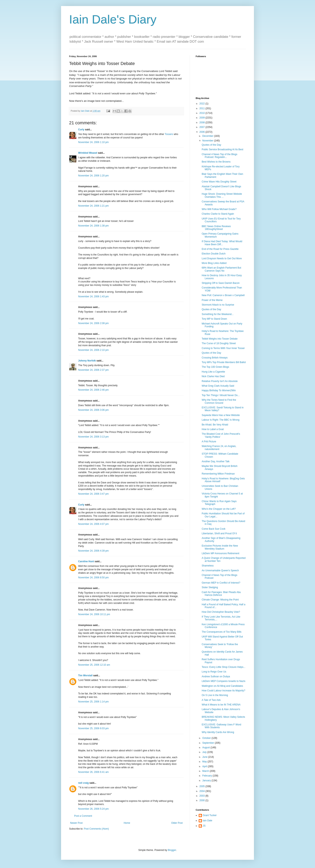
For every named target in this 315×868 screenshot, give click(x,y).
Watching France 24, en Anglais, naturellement (219, 448)
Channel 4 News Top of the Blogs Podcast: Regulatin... (219, 156)
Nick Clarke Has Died (213, 376)
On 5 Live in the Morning (215, 695)
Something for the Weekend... (218, 314)
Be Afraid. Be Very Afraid (215, 425)
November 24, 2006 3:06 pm (93, 410)
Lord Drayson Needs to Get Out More (222, 258)
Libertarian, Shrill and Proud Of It (219, 533)
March (206, 771)
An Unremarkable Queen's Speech (220, 570)
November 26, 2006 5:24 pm (93, 809)
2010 (202, 113)
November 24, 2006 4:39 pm (93, 551)
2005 (202, 786)
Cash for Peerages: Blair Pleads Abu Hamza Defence (221, 594)
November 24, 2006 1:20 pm (93, 176)
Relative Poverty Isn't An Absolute (220, 381)
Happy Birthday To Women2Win (219, 390)
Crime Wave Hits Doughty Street (219, 182)
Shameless (208, 566)
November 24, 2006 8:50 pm (93, 578)
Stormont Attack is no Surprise (218, 305)
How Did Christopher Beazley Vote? (221, 612)
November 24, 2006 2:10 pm (93, 350)
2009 (202, 118)
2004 (202, 791)
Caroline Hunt (86, 561)
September (209, 743)
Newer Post (76, 823)
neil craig (83, 783)
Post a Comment (83, 816)
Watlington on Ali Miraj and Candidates (222, 686)
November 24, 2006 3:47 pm (93, 494)
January (207, 780)
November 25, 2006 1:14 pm (93, 702)
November (208, 141)
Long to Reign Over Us (214, 672)
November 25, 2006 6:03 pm (93, 728)
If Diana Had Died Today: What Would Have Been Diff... (222, 243)
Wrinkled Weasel (88, 153)
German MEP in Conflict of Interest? (221, 583)
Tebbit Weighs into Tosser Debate (220, 339)
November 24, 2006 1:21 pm (93, 206)
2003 (202, 796)
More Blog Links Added (214, 263)
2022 (202, 104)
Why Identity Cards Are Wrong (218, 732)
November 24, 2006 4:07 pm (93, 524)
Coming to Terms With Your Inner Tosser (223, 348)
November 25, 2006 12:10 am (94, 665)
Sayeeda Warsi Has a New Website (221, 415)
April (205, 766)
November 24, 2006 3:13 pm (93, 437)
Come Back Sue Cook (214, 529)
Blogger (172, 850)
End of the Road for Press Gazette (220, 249)
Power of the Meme (212, 300)
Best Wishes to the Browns (216, 162)
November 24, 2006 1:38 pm (93, 226)
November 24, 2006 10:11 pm (94, 614)
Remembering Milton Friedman (218, 474)
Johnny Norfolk (87, 361)
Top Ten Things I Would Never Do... (221, 395)
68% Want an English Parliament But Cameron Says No (221, 269)
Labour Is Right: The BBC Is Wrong (221, 420)
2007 (202, 127)
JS (204, 826)
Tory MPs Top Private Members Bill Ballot (224, 362)
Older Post (177, 823)
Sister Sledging (210, 587)
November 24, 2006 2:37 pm (93, 370)
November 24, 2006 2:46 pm (93, 390)
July (205, 752)
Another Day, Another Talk (216, 461)
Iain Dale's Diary (113, 19)
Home (127, 823)
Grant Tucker (210, 815)
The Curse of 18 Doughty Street (219, 343)
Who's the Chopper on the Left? (219, 509)
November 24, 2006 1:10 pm (93, 142)
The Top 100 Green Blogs (215, 367)
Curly (81, 130)
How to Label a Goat (213, 429)
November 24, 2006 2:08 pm (93, 323)
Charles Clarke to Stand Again (218, 214)
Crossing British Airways (215, 358)
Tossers (169, 134)
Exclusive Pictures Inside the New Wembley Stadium (220, 547)
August (206, 748)
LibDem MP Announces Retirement (220, 553)
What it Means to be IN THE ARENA (221, 705)
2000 (202, 800)
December (208, 136)
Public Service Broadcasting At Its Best (222, 149)
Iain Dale (207, 821)
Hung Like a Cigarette (213, 372)
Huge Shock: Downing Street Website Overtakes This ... (222, 195)
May (205, 762)
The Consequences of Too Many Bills (222, 632)
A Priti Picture (209, 442)
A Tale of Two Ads (211, 700)
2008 (202, 123)
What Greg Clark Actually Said (218, 386)
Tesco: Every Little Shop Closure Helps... (223, 667)
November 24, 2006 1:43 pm (93, 297)
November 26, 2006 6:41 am (93, 772)
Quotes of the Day (211, 145)
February (207, 776)
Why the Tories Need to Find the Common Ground (219, 401)
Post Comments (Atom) (96, 829)
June (205, 757)
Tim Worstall (85, 675)
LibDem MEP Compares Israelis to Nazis (223, 681)
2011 (202, 108)
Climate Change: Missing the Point (220, 600)
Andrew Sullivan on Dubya (216, 676)
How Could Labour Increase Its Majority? (223, 691)
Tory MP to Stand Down (214, 319)
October (207, 738)
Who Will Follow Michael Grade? (219, 209)
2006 (202, 132)
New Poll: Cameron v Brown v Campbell (223, 295)
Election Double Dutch (214, 254)
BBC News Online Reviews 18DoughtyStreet (216, 228)
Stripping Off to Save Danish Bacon (221, 283)
